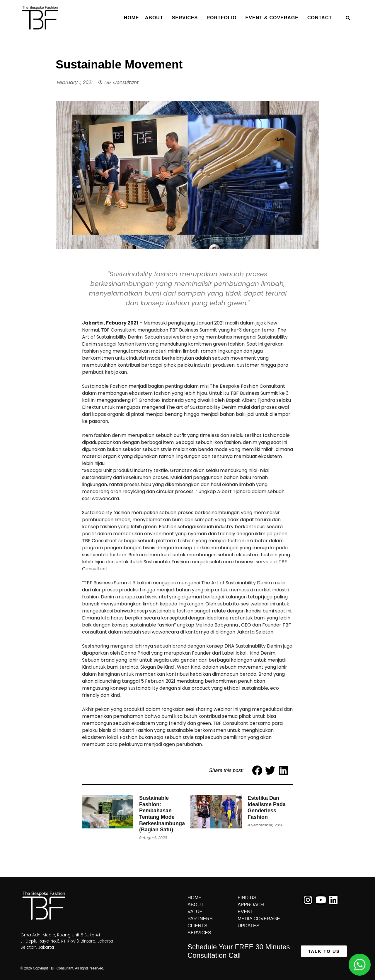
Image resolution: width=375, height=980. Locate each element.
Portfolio (223, 18)
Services (186, 18)
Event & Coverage (273, 18)
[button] (324, 951)
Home (132, 18)
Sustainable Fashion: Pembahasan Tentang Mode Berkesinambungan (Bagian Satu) (164, 814)
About (156, 18)
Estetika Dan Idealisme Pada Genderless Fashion (267, 807)
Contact (321, 18)
